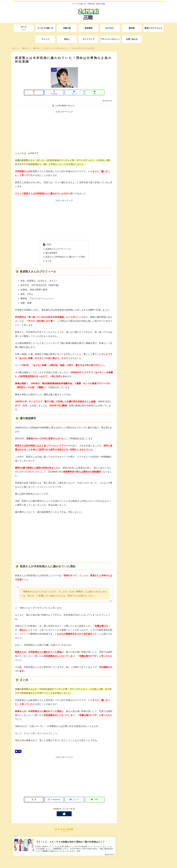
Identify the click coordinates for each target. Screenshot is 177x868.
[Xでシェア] (39, 93)
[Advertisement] (64, 131)
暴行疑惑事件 (51, 253)
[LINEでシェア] (89, 93)
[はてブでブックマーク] (72, 93)
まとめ (48, 261)
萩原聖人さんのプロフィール (58, 249)
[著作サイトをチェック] (64, 814)
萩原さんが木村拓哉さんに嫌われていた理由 (65, 257)
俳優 (18, 751)
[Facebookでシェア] (56, 93)
